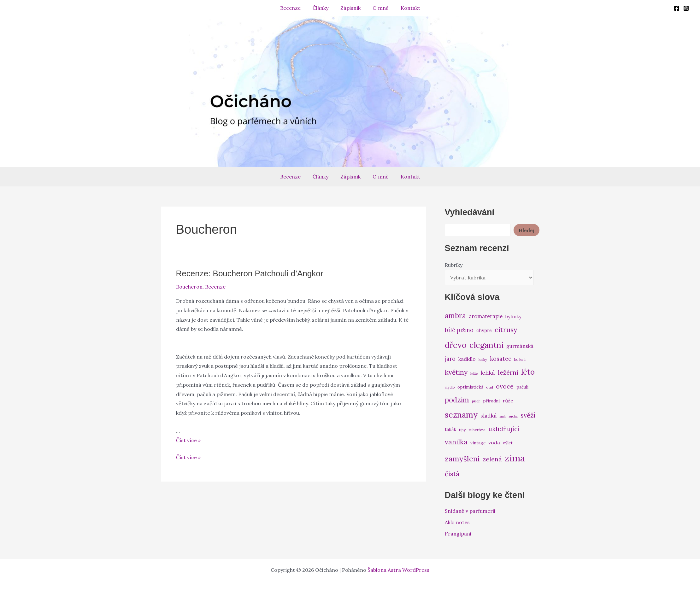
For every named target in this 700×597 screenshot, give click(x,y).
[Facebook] (677, 8)
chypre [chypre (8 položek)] (484, 330)
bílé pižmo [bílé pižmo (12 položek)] (459, 330)
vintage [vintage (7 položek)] (478, 443)
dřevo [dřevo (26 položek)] (456, 345)
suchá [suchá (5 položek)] (513, 416)
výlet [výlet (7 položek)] (508, 443)
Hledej (526, 230)
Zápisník (350, 8)
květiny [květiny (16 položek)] (456, 372)
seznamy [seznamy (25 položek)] (461, 415)
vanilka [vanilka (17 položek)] (456, 442)
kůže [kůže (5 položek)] (474, 373)
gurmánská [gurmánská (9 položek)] (520, 346)
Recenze (294, 8)
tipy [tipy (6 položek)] (462, 430)
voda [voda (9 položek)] (494, 442)
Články (322, 8)
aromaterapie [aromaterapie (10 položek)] (486, 316)
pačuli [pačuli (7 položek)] (522, 387)
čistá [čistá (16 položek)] (452, 474)
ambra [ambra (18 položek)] (455, 316)
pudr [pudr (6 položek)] (476, 401)
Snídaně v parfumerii (470, 511)
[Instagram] (686, 8)
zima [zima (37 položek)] (515, 458)
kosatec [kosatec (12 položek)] (501, 359)
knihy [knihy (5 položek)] (483, 360)
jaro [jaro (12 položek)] (450, 359)
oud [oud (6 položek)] (490, 387)
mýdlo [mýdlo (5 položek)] (450, 387)
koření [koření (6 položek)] (520, 359)
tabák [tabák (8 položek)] (450, 429)
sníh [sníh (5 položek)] (503, 416)
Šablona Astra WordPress (398, 570)
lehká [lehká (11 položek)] (488, 373)
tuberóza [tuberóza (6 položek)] (477, 430)
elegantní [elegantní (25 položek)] (486, 345)
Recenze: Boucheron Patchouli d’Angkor (250, 273)
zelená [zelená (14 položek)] (492, 459)
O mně (379, 8)
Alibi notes (457, 522)
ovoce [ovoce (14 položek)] (505, 386)
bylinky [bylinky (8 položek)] (513, 316)
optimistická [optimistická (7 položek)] (470, 387)
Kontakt (407, 8)
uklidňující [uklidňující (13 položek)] (504, 429)
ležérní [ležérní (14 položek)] (508, 372)
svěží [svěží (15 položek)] (528, 415)
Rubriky (454, 265)
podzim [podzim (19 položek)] (457, 400)
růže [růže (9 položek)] (508, 401)
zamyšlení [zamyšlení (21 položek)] (462, 459)
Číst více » (188, 440)
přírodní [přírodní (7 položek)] (491, 401)
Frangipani (458, 534)
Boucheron (189, 287)
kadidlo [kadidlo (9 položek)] (467, 359)
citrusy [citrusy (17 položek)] (506, 330)
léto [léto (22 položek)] (528, 372)
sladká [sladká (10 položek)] (488, 416)
